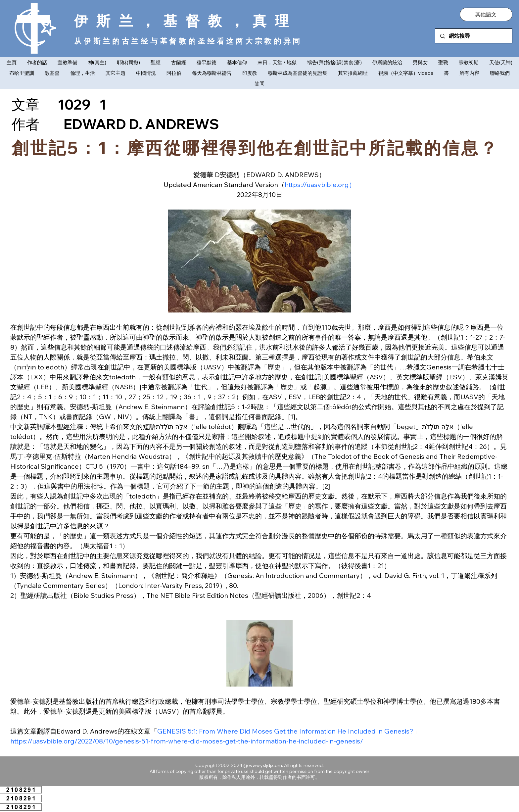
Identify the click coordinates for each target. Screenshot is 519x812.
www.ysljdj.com (265, 765)
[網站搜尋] (473, 36)
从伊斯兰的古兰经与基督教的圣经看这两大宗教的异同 (188, 41)
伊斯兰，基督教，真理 (186, 21)
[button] (486, 14)
